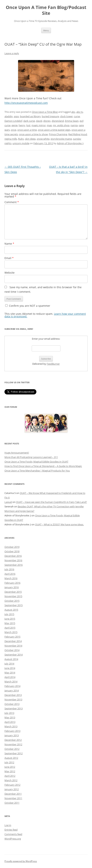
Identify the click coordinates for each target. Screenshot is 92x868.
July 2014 (9, 664)
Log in (8, 825)
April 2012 (10, 776)
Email (9, 258)
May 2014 (10, 673)
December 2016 (13, 556)
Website (10, 273)
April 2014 (10, 677)
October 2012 (12, 749)
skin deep (30, 139)
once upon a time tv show (33, 134)
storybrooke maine (61, 139)
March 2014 (11, 682)
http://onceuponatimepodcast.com (26, 103)
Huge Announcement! (17, 453)
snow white (43, 139)
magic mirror (39, 125)
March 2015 (11, 632)
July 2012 (9, 762)
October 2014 (12, 650)
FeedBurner (53, 364)
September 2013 (14, 708)
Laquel (8, 502)
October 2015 (12, 601)
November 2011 (13, 798)
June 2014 (10, 668)
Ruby (21, 139)
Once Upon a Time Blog (45, 112)
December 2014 (13, 641)
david (39, 121)
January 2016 (12, 587)
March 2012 (11, 780)
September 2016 (14, 565)
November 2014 (13, 646)
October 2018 (12, 551)
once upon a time (27, 130)
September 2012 (14, 753)
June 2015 (10, 619)
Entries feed (11, 830)
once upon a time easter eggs (54, 130)
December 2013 (13, 695)
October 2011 (12, 803)
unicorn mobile (21, 143)
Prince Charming (58, 134)
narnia (74, 125)
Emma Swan (72, 121)
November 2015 (13, 596)
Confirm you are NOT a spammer (28, 306)
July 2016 (9, 569)
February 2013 (12, 731)
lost (28, 125)
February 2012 (12, 785)
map (49, 125)
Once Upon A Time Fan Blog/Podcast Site (46, 10)
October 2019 (12, 547)
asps (16, 116)
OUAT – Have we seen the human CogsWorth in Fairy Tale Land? (52, 502)
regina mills (11, 139)
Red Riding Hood (78, 134)
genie (15, 125)
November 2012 (13, 744)
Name (9, 244)
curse (77, 116)
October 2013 (12, 704)
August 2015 (11, 610)
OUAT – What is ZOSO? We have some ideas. (59, 524)
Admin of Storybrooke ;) (70, 143)
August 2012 (11, 758)
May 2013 (10, 717)
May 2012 (10, 771)
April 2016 (10, 574)
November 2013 (13, 699)
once (14, 130)
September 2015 (14, 605)
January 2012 (12, 789)
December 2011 (13, 794)
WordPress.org (13, 839)
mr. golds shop (61, 125)
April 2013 (10, 722)
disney (47, 121)
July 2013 (9, 713)
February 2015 (12, 637)
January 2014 (12, 691)
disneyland (58, 121)
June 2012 (10, 767)
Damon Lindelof (13, 121)
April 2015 (10, 628)
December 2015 (13, 592)
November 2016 (13, 560)
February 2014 (12, 686)
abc (73, 112)
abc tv (80, 112)
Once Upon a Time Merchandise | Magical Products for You (37, 471)
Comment (12, 202)
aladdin (9, 116)
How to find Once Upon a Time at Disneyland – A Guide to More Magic (43, 466)
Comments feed (13, 834)
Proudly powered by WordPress (21, 861)
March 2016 (11, 578)
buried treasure (50, 116)
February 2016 (12, 583)
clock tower (66, 116)
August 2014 (11, 659)
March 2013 (11, 726)
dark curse (29, 121)
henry (22, 125)
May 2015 (10, 623)
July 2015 (9, 614)
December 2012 (13, 740)
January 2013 (12, 735)
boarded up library (30, 116)
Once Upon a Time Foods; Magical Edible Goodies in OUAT (36, 462)
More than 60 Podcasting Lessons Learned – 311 (31, 457)
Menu (46, 30)
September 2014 (14, 655)
